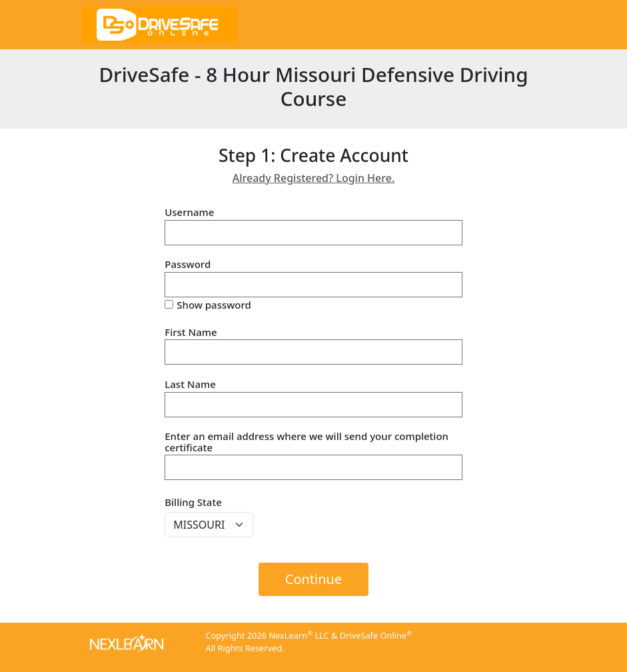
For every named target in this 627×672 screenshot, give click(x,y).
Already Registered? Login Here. (314, 178)
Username (189, 212)
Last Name (190, 384)
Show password (214, 305)
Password (188, 264)
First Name (191, 332)
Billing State (193, 502)
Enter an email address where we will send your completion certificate (307, 442)
